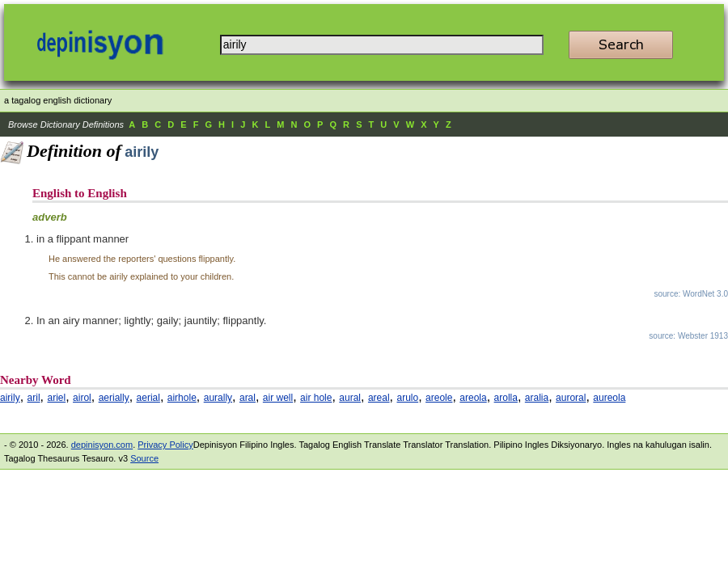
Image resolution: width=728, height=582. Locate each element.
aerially (114, 398)
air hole (316, 398)
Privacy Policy (165, 445)
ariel (56, 398)
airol (82, 398)
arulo (408, 398)
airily (10, 398)
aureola (609, 398)
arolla (506, 398)
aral (248, 398)
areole (439, 398)
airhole (182, 398)
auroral (571, 398)
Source (144, 458)
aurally (218, 398)
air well (278, 398)
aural (350, 398)
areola (473, 398)
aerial (148, 398)
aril (34, 398)
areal (379, 398)
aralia (537, 398)
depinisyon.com (102, 445)
